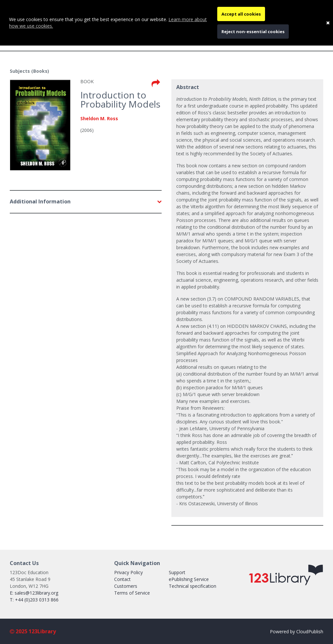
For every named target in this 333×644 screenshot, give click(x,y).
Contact (122, 579)
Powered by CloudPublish (297, 631)
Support (177, 572)
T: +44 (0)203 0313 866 (34, 600)
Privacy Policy (128, 572)
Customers (126, 586)
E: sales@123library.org (34, 593)
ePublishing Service (189, 579)
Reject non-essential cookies (253, 32)
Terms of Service (132, 593)
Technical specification (193, 586)
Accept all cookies (241, 14)
